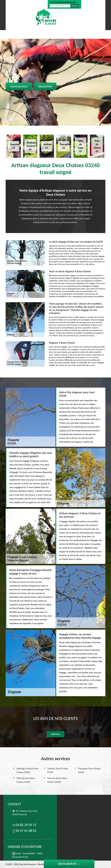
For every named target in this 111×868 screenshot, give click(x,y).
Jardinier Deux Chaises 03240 (58, 770)
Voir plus (55, 734)
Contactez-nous (19, 87)
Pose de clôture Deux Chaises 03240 (57, 780)
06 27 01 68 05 (35, 4)
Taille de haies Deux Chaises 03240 (26, 780)
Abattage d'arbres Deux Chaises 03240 (27, 770)
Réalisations (45, 87)
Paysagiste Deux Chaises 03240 (89, 770)
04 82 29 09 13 (15, 4)
